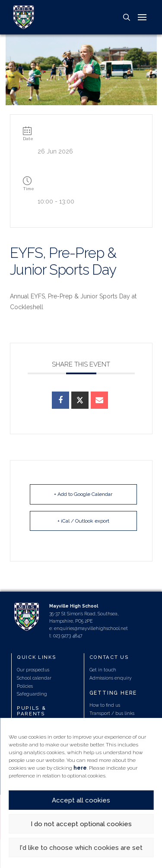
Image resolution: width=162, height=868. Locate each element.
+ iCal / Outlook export (83, 521)
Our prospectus (33, 670)
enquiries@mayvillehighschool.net (91, 628)
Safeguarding (32, 694)
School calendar (34, 678)
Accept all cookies (81, 800)
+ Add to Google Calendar (83, 494)
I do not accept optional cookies (81, 824)
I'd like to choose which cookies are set (81, 848)
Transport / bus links (112, 713)
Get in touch (103, 670)
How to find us (105, 705)
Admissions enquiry (111, 678)
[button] (127, 17)
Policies (25, 686)
